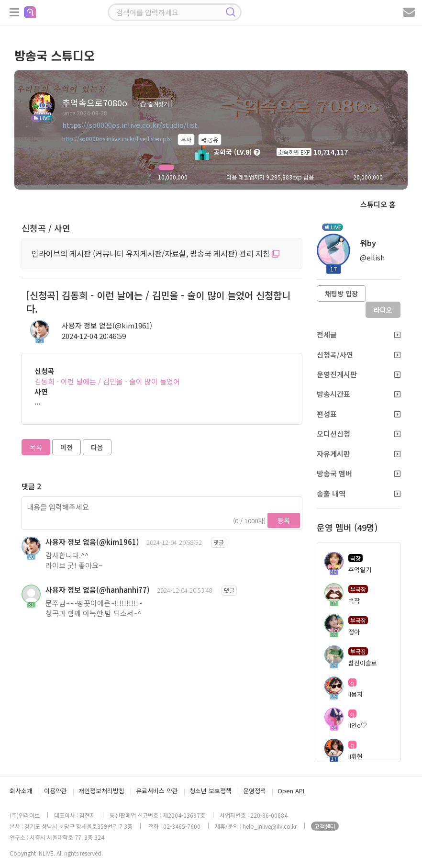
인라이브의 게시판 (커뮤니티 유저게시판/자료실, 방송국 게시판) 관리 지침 (155, 253)
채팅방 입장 (341, 293)
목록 (36, 447)
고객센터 (325, 826)
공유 (210, 140)
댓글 (219, 542)
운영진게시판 (359, 374)
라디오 (383, 310)
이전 (67, 447)
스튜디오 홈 (378, 204)
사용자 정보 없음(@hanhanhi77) (98, 590)
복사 (186, 140)
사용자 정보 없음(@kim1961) (107, 325)
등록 (284, 520)
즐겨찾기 (154, 104)
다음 (97, 447)
